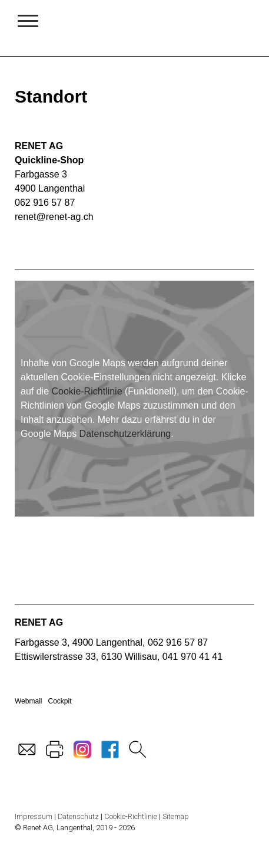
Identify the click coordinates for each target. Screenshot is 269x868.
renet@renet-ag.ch (54, 217)
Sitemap (176, 816)
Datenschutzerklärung (125, 434)
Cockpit (59, 701)
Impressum (34, 816)
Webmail (28, 701)
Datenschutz (78, 816)
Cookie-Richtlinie (87, 391)
